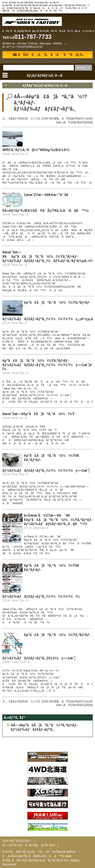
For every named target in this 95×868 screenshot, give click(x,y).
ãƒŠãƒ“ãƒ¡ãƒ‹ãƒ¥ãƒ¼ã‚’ (48, 85)
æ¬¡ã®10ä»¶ (69, 122)
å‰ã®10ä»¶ (66, 119)
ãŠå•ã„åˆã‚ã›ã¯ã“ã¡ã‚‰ (48, 55)
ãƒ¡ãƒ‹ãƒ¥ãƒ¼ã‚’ (48, 75)
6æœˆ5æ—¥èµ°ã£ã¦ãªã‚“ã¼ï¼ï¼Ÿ (38, 414)
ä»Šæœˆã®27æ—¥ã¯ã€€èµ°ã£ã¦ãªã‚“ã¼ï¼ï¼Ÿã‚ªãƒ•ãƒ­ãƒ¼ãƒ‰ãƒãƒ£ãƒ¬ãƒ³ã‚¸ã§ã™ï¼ (58, 520)
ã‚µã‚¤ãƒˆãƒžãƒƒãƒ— (17, 841)
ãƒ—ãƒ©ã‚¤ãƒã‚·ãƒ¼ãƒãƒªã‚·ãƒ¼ (29, 845)
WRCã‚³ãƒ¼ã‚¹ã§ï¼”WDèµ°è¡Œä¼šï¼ (37, 150)
